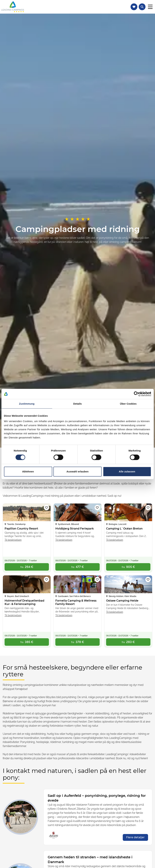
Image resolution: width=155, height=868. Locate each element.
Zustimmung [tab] (27, 404)
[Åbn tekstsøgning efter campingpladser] (142, 7)
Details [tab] (78, 404)
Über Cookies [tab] (128, 404)
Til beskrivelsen (13, 540)
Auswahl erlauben (78, 471)
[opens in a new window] (135, 837)
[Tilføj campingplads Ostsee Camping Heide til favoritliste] (148, 579)
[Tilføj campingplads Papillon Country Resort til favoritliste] (47, 508)
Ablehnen (28, 471)
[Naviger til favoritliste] (134, 7)
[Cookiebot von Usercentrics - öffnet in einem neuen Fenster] (136, 394)
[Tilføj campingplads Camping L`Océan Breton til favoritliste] (148, 508)
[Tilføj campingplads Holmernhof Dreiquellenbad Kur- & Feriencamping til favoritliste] (47, 579)
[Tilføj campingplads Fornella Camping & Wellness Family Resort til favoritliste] (97, 579)
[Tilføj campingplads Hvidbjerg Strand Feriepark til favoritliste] (97, 508)
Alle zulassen (127, 471)
